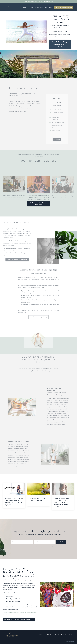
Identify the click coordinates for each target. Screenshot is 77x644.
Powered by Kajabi (70, 642)
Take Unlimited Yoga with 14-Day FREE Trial (60, 44)
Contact (37, 7)
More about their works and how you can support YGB (19, 619)
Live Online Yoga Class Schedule (63, 7)
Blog (46, 7)
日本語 (24, 7)
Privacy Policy (48, 634)
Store (42, 7)
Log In (50, 7)
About (31, 7)
